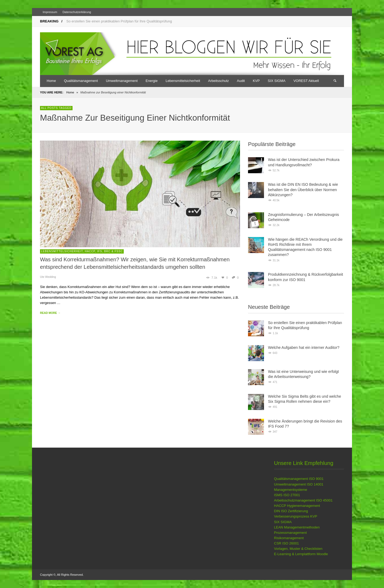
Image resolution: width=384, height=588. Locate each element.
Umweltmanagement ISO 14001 (299, 484)
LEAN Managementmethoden (297, 527)
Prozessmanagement (291, 533)
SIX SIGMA (283, 522)
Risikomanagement (289, 538)
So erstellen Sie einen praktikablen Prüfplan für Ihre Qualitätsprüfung (119, 21)
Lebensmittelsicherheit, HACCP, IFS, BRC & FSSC (82, 251)
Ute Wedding (48, 277)
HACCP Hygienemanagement (297, 506)
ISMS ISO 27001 (287, 495)
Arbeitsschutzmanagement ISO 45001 (303, 500)
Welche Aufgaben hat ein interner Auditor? (304, 348)
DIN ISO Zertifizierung (291, 511)
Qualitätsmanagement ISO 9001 (299, 479)
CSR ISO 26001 (287, 543)
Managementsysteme (291, 490)
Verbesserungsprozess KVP (296, 516)
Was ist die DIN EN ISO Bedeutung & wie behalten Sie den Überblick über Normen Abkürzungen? (303, 190)
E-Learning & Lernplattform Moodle (301, 554)
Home (70, 92)
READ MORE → (50, 313)
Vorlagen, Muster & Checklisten (298, 549)
